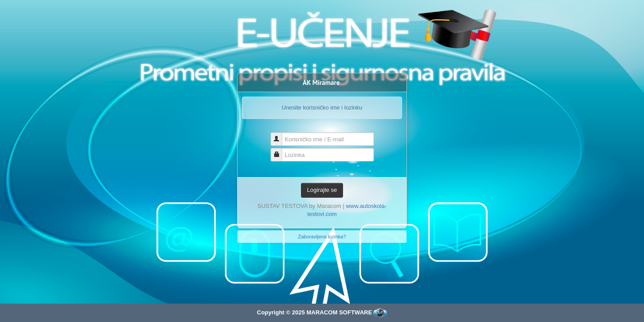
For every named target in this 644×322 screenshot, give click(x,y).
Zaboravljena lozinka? (322, 237)
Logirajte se (322, 190)
